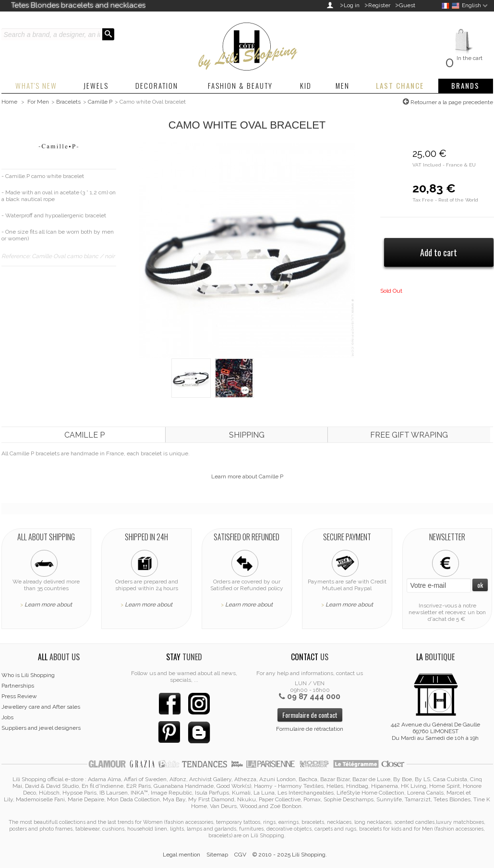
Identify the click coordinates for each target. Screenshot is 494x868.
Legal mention (181, 855)
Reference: (17, 256)
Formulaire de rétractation (310, 729)
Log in (352, 5)
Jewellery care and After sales (41, 707)
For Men (38, 102)
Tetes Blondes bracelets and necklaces (78, 5)
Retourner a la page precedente (451, 102)
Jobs (7, 717)
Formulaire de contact (310, 715)
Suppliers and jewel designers (41, 728)
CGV (240, 855)
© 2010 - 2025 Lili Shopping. (290, 855)
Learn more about (48, 605)
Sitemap (217, 855)
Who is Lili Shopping (28, 675)
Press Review (19, 696)
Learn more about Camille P (247, 476)
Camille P (100, 102)
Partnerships (18, 686)
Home (9, 102)
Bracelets (68, 102)
